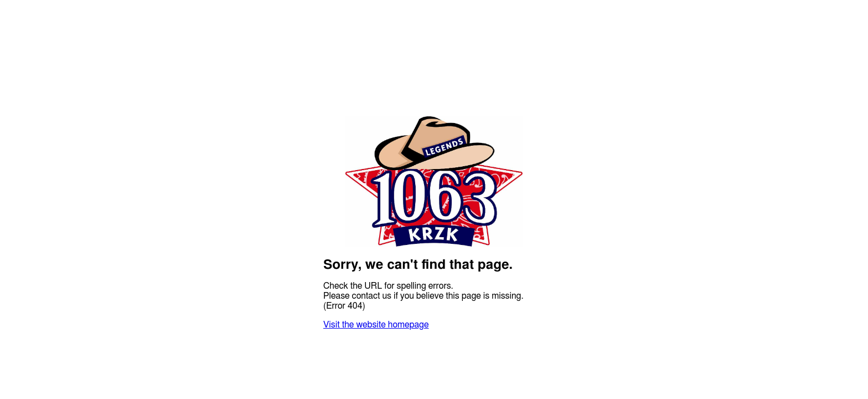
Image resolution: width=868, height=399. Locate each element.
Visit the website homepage (376, 325)
